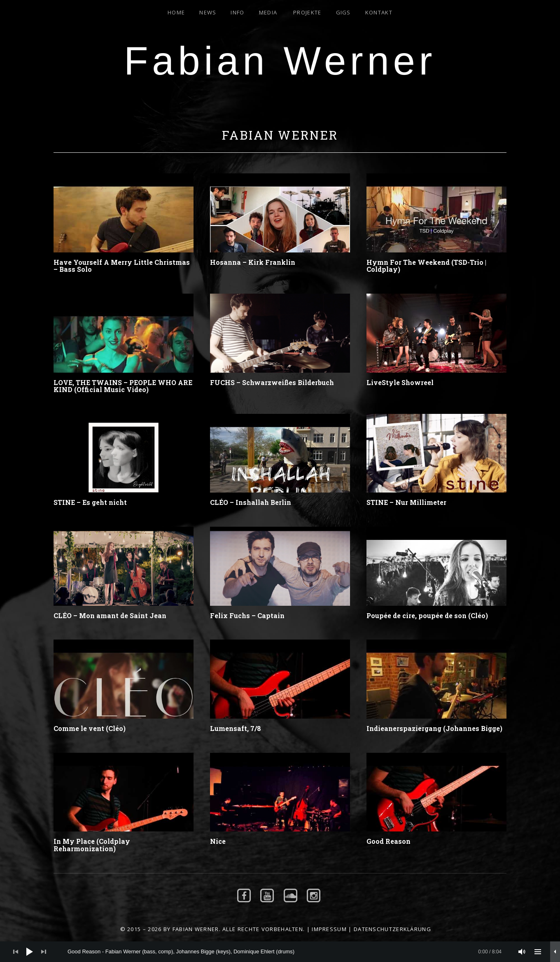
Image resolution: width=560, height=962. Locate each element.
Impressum (329, 929)
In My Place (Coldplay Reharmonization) (92, 845)
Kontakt (379, 12)
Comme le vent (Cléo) (90, 728)
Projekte (307, 12)
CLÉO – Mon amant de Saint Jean (110, 615)
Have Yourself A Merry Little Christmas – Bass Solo (122, 266)
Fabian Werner (280, 61)
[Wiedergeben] (30, 952)
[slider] (285, 952)
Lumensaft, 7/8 (236, 728)
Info (237, 12)
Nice (218, 841)
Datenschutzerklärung (392, 929)
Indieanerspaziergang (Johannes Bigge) (434, 728)
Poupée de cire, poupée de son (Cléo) (427, 615)
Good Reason (388, 841)
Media (268, 12)
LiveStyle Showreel (400, 382)
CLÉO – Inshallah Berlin (251, 502)
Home (176, 12)
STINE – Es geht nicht (90, 502)
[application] (280, 952)
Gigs (343, 12)
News (208, 12)
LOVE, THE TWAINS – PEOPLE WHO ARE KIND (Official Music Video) (123, 386)
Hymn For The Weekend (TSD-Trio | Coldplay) (426, 266)
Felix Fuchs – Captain (247, 615)
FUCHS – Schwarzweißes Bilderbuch (272, 382)
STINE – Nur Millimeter (406, 502)
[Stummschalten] (522, 952)
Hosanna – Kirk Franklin (253, 262)
